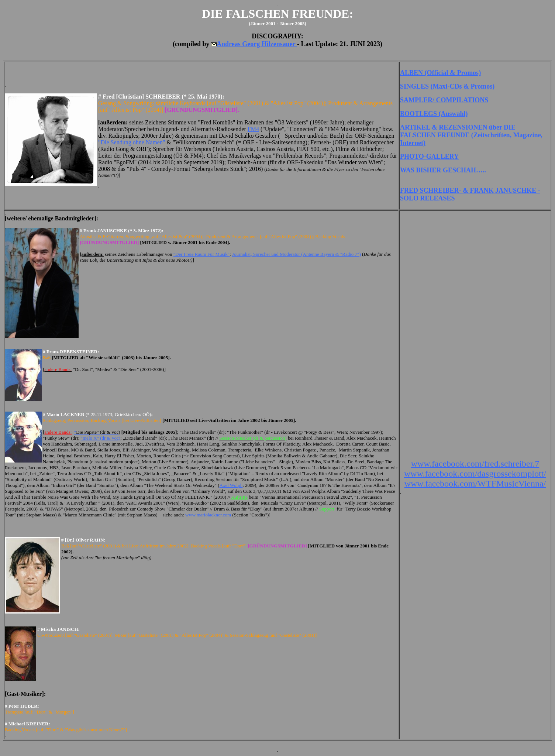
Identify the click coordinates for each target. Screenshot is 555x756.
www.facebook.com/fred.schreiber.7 (475, 464)
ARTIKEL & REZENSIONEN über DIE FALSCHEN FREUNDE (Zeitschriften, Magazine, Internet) (471, 135)
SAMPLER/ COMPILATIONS (444, 100)
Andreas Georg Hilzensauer (257, 44)
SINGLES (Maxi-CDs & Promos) (447, 86)
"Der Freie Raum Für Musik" (201, 254)
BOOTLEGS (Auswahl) (434, 114)
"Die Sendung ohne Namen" (132, 142)
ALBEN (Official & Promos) (440, 73)
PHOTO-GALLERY (429, 157)
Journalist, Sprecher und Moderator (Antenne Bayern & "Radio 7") (297, 254)
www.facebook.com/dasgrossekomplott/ (475, 474)
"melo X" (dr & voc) (101, 438)
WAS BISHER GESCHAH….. (443, 170)
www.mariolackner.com (208, 515)
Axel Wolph (231, 485)
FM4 (253, 129)
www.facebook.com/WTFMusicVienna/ (475, 484)
